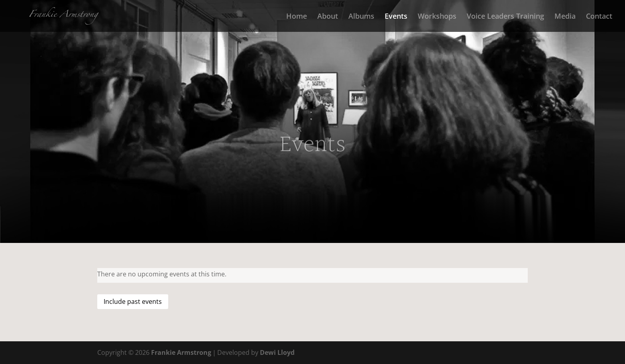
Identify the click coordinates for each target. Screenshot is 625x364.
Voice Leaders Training (505, 17)
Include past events (133, 301)
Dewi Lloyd (277, 352)
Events (396, 17)
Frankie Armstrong (181, 352)
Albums (361, 17)
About (328, 17)
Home (297, 17)
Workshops (437, 17)
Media (565, 17)
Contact (599, 17)
